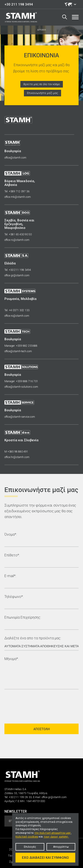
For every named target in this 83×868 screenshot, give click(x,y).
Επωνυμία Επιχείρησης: (23, 618)
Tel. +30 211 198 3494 (18, 270)
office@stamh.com (15, 158)
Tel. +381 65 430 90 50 (18, 234)
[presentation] (38, 705)
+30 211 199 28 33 (20, 797)
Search (65, 17)
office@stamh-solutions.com (21, 387)
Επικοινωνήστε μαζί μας (42, 93)
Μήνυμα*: (12, 659)
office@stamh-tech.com (18, 351)
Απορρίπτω (61, 847)
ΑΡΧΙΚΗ (41, 30)
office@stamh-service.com (20, 417)
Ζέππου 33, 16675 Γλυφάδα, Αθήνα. (26, 793)
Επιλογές (30, 847)
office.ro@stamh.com (17, 316)
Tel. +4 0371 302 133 (17, 310)
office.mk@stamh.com (18, 197)
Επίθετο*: (12, 555)
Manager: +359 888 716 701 (21, 381)
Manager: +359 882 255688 (21, 346)
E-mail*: (10, 576)
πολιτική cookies (27, 837)
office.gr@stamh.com (17, 275)
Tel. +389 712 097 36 (17, 191)
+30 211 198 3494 (19, 4)
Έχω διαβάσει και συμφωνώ (45, 858)
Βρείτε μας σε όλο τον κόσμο (42, 84)
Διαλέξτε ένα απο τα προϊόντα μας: (33, 638)
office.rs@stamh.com (17, 240)
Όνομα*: (11, 535)
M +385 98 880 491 (16, 452)
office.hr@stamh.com (17, 457)
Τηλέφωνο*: (14, 597)
